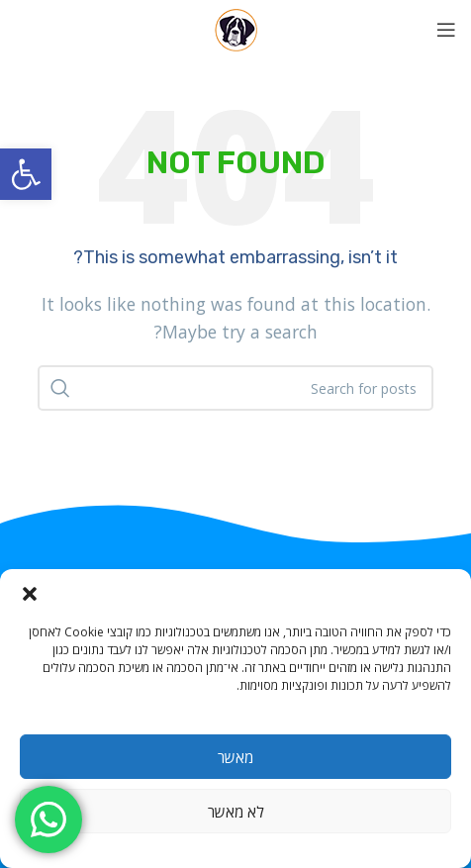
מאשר (235, 757)
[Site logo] (236, 28)
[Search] (235, 388)
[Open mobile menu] (446, 30)
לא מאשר (236, 812)
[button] (26, 174)
